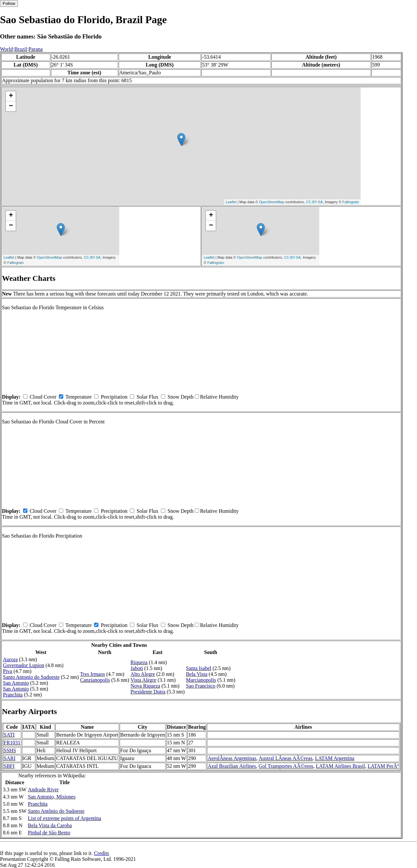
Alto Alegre (143, 674)
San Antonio (16, 683)
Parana (36, 49)
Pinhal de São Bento (49, 833)
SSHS (10, 750)
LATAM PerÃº (383, 766)
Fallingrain (351, 202)
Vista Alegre (144, 680)
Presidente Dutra (148, 692)
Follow (9, 3)
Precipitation (114, 397)
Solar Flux (147, 397)
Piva (7, 671)
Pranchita (13, 695)
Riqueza (139, 662)
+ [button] (11, 96)
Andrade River (43, 790)
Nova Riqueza (145, 686)
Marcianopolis (201, 680)
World (7, 49)
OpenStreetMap (272, 202)
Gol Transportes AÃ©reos (286, 766)
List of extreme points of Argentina (64, 818)
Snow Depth (180, 397)
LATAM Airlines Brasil (341, 766)
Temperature (79, 397)
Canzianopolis (95, 680)
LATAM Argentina (335, 758)
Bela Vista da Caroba (50, 825)
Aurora (10, 659)
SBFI (9, 766)
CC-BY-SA (314, 202)
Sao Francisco (201, 686)
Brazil (21, 49)
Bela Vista (197, 674)
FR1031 (12, 743)
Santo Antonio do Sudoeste (31, 677)
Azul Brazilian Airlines (232, 766)
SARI (9, 758)
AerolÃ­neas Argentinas (232, 758)
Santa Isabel (199, 668)
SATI (9, 735)
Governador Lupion (24, 665)
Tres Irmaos (93, 674)
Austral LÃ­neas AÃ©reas (286, 758)
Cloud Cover (43, 397)
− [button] (11, 106)
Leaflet (231, 202)
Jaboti (137, 668)
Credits (101, 853)
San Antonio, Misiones (51, 797)
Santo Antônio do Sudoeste (56, 811)
